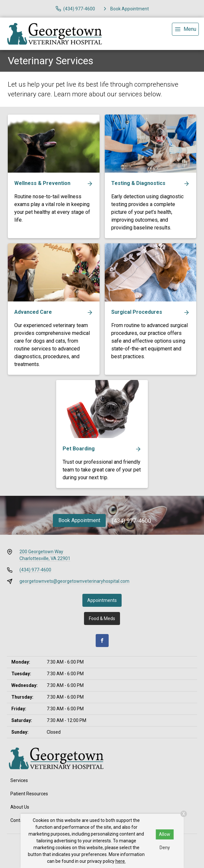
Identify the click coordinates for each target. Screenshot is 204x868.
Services (19, 780)
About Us (20, 807)
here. (121, 861)
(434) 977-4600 (131, 521)
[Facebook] (102, 641)
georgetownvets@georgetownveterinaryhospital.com (74, 581)
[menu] (185, 29)
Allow (165, 834)
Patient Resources (29, 794)
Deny (165, 848)
